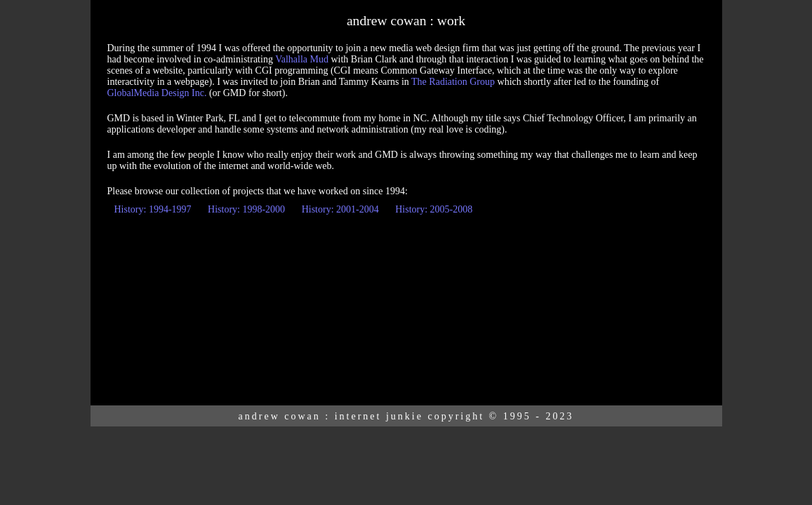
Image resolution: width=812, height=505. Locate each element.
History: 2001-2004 (340, 209)
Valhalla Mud (302, 59)
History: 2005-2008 (434, 209)
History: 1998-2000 (246, 209)
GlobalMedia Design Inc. (157, 93)
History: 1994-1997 (153, 209)
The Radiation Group (453, 82)
